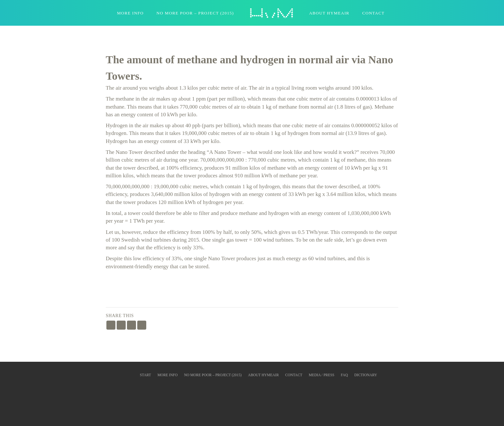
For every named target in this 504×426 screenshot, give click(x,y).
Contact (373, 13)
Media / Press (322, 375)
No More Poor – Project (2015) (195, 13)
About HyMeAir (329, 13)
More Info (130, 13)
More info (168, 375)
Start (145, 375)
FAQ (344, 375)
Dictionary (366, 375)
